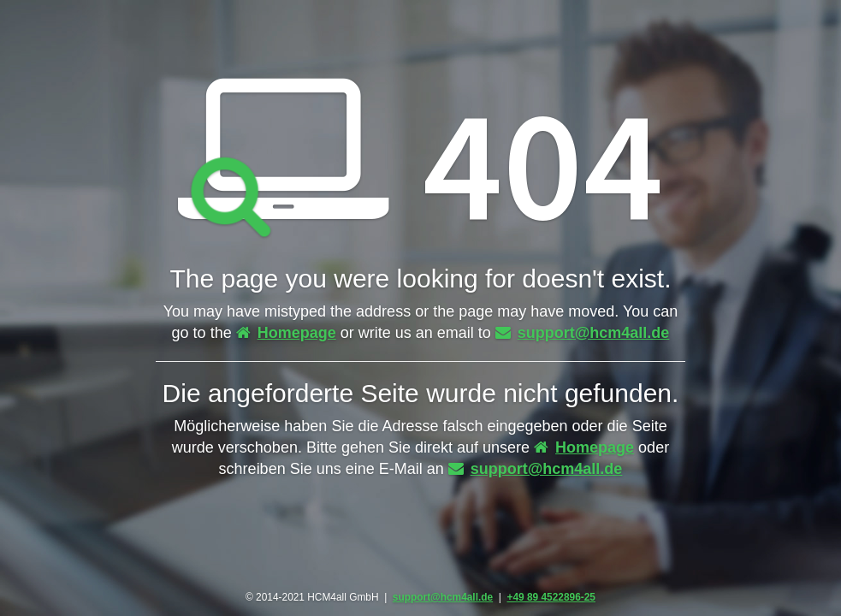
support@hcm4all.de (583, 333)
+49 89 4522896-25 (551, 597)
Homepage (286, 333)
